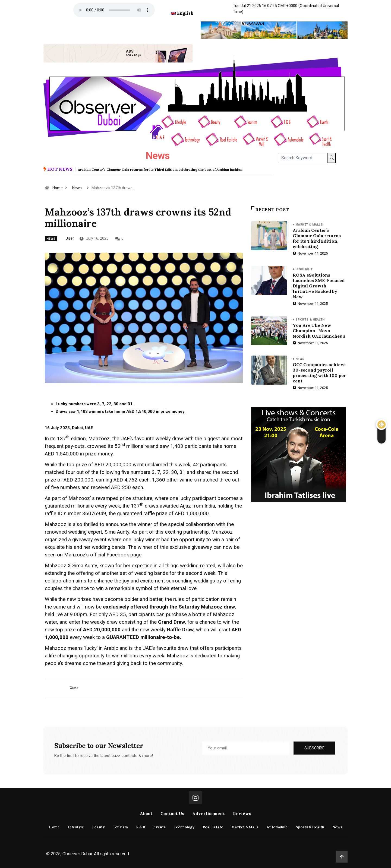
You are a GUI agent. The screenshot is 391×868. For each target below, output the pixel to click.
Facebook (118, 555)
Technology (184, 827)
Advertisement (209, 814)
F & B (141, 827)
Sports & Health (310, 320)
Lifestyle (76, 827)
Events (159, 827)
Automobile (277, 827)
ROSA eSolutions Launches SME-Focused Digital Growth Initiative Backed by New (319, 286)
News (77, 188)
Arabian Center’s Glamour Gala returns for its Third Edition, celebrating (317, 238)
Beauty (98, 827)
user (70, 238)
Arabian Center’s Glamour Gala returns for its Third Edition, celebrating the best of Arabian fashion (160, 170)
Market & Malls (309, 225)
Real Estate (213, 827)
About (146, 814)
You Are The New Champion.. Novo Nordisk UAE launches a (319, 331)
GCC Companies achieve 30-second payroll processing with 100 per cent (319, 373)
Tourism (120, 827)
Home (58, 188)
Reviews (242, 814)
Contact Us (172, 814)
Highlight (304, 269)
